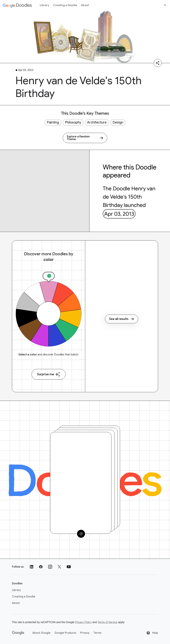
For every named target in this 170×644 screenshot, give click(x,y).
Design (118, 122)
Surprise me (49, 374)
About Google (41, 633)
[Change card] (81, 534)
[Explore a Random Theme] (85, 138)
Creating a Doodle (65, 5)
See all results (122, 319)
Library (44, 5)
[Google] (18, 633)
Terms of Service (107, 622)
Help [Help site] (152, 633)
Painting (53, 122)
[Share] (158, 63)
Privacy (85, 633)
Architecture (97, 122)
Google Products (65, 633)
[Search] (165, 5)
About (85, 5)
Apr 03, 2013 (119, 214)
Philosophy (73, 122)
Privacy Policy (84, 622)
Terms (97, 633)
